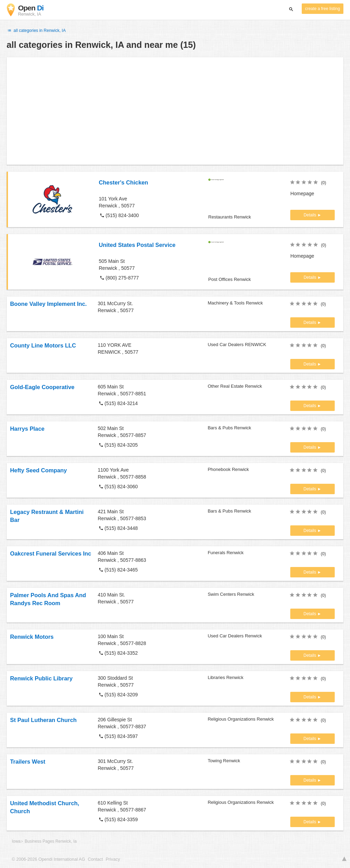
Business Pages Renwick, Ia (51, 841)
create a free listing (323, 9)
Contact (95, 859)
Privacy (113, 859)
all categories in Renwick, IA (36, 31)
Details (310, 215)
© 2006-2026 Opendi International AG (48, 859)
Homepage (302, 194)
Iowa (16, 841)
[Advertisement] (175, 111)
